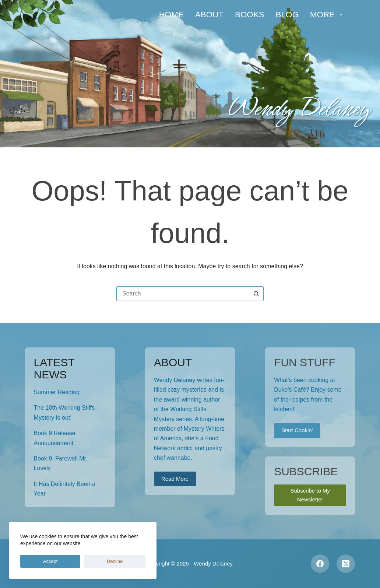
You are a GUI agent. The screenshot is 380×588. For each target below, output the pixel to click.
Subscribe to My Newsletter (310, 495)
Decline (69, 561)
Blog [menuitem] (287, 15)
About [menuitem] (209, 15)
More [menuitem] (328, 15)
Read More (175, 479)
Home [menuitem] (171, 15)
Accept (35, 561)
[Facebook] (320, 564)
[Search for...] (183, 294)
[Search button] (256, 294)
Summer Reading (57, 392)
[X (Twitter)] (346, 564)
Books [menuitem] (250, 15)
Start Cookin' (297, 430)
